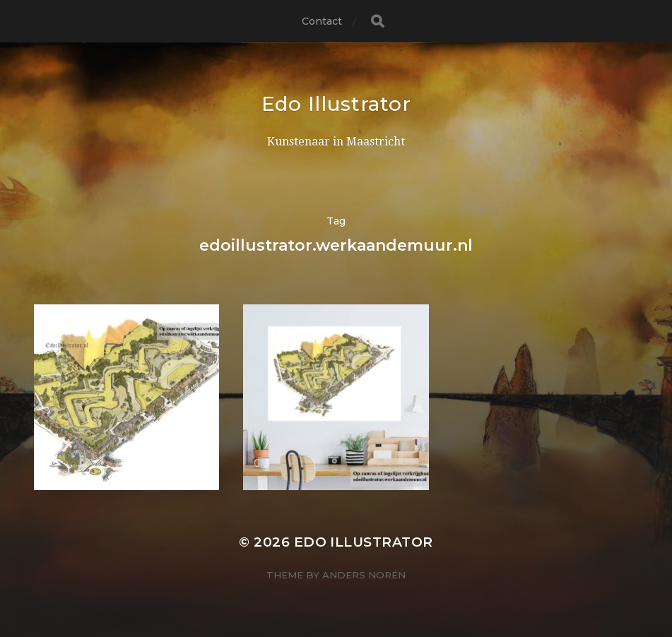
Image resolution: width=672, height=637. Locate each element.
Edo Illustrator (336, 104)
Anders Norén (364, 575)
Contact (322, 21)
